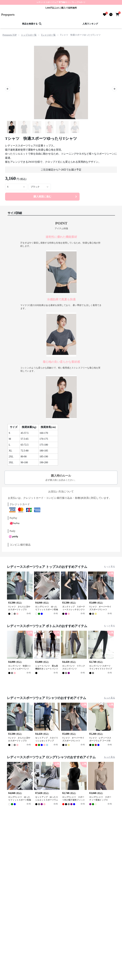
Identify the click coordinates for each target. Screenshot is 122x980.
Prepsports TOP (10, 35)
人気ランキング (90, 24)
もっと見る (109, 567)
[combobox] (16, 187)
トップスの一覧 (29, 35)
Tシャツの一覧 (48, 35)
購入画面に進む (56, 197)
